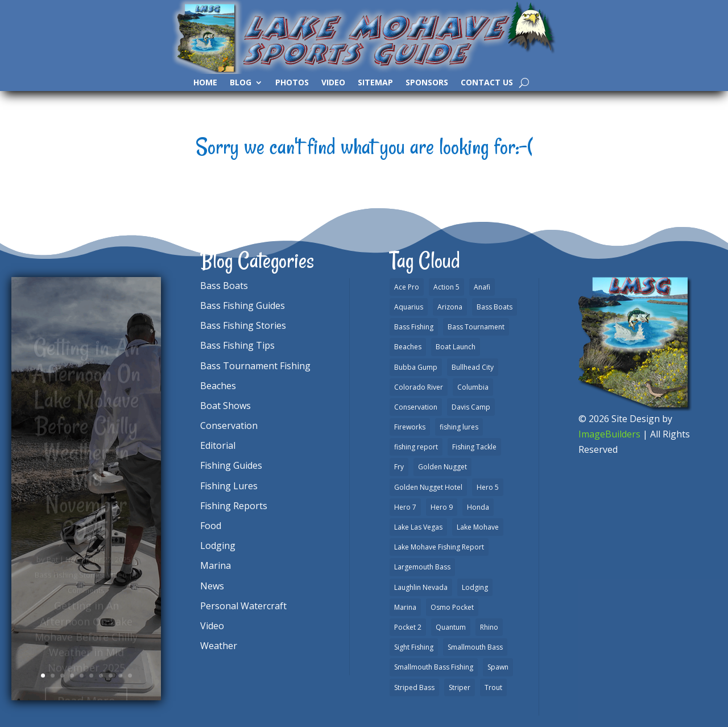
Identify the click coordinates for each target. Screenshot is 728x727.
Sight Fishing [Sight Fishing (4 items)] (414, 647)
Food (211, 526)
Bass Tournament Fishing (255, 366)
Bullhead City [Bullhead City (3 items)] (473, 367)
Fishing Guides (231, 465)
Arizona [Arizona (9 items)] (450, 307)
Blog (241, 83)
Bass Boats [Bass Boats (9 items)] (495, 307)
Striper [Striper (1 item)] (460, 687)
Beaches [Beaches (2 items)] (408, 347)
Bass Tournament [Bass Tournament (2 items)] (476, 327)
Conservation (229, 426)
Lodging (218, 546)
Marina (216, 565)
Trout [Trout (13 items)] (493, 687)
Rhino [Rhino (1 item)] (489, 627)
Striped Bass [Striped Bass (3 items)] (414, 687)
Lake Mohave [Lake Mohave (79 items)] (478, 527)
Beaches (218, 386)
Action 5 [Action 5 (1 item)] (446, 287)
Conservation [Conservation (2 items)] (416, 407)
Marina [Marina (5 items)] (405, 607)
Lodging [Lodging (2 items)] (475, 587)
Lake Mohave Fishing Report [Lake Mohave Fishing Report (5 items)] (439, 547)
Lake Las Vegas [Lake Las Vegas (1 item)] (418, 527)
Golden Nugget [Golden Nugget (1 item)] (442, 467)
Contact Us (487, 83)
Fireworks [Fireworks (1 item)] (410, 427)
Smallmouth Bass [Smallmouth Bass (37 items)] (475, 647)
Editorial (218, 445)
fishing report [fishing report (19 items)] (416, 447)
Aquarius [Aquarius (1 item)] (409, 307)
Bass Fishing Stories (243, 325)
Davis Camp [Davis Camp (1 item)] (471, 407)
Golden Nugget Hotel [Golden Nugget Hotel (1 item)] (428, 487)
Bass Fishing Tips (237, 345)
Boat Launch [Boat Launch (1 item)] (456, 347)
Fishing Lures (229, 486)
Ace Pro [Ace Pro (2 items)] (407, 287)
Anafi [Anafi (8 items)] (482, 287)
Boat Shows (226, 406)
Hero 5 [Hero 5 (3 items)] (488, 487)
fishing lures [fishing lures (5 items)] (459, 427)
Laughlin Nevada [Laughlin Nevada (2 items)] (421, 587)
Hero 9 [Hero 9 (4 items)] (442, 507)
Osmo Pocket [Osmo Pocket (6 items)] (452, 607)
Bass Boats (224, 286)
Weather (219, 646)
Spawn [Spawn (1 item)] (498, 667)
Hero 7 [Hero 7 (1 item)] (405, 507)
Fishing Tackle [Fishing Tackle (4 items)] (474, 447)
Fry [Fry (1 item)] (399, 467)
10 (130, 676)
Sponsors (427, 83)
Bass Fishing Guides (243, 305)
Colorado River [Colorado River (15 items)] (419, 387)
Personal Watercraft (243, 606)
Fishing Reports (234, 506)
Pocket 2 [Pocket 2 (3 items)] (408, 627)
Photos (292, 83)
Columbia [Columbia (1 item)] (473, 387)
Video (333, 83)
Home (205, 83)
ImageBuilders (609, 434)
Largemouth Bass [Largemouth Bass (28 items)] (422, 567)
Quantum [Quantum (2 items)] (451, 627)
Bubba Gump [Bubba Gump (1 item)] (416, 367)
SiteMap (375, 83)
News (212, 586)
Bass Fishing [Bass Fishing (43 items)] (414, 327)
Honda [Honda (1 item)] (478, 507)
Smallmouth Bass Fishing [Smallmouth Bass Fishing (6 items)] (434, 667)
